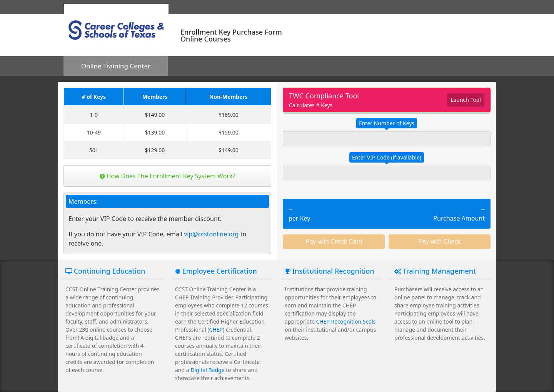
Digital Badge (207, 370)
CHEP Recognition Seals (346, 321)
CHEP (216, 330)
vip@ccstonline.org (211, 234)
